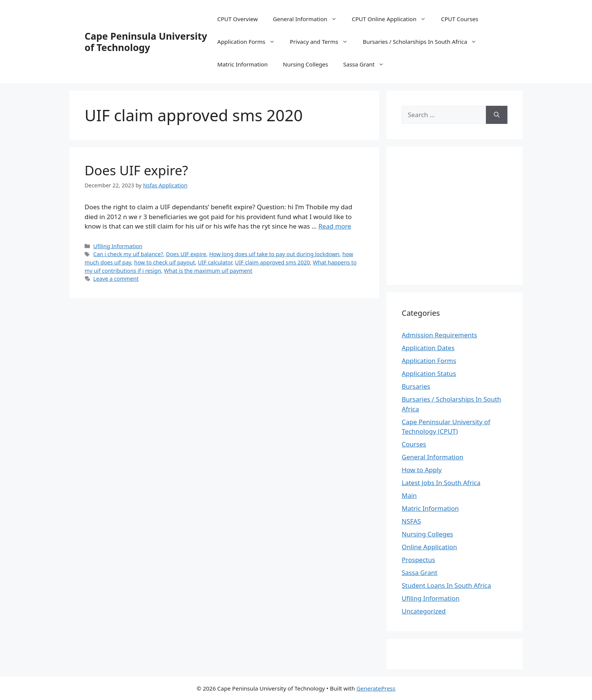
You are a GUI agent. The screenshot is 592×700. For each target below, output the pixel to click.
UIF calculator (215, 262)
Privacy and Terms (323, 42)
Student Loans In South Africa (446, 585)
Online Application (429, 547)
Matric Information (243, 64)
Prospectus (418, 560)
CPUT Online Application (393, 19)
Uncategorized (424, 611)
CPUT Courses (460, 19)
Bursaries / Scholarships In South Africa (424, 42)
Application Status (429, 373)
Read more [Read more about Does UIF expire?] (335, 226)
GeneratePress (376, 688)
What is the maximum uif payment (208, 271)
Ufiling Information (118, 246)
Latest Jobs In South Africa (441, 483)
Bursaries (416, 386)
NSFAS (411, 521)
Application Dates (428, 348)
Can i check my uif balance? (128, 254)
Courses (414, 444)
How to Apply (422, 470)
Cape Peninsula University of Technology (146, 42)
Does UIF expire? (136, 170)
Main (409, 495)
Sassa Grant (367, 64)
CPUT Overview (238, 19)
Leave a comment (116, 279)
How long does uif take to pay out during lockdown (274, 254)
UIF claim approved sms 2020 (272, 262)
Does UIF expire (186, 254)
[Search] (497, 115)
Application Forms (250, 42)
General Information (309, 19)
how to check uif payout (164, 262)
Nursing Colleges (305, 64)
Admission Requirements (439, 335)
